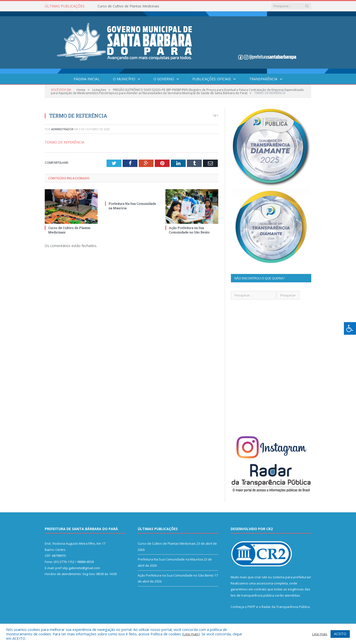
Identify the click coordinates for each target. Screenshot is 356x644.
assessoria (265, 583)
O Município (124, 79)
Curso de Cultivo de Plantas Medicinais (128, 6)
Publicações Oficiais (212, 79)
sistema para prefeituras (291, 577)
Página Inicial (87, 79)
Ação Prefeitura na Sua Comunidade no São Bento (189, 230)
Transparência (263, 79)
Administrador (62, 129)
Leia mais (191, 634)
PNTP (251, 607)
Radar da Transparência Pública (286, 607)
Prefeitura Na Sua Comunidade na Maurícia (170, 559)
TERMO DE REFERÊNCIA (65, 142)
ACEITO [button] (340, 634)
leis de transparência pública (252, 595)
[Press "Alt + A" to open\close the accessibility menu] (350, 328)
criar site (261, 577)
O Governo (164, 79)
